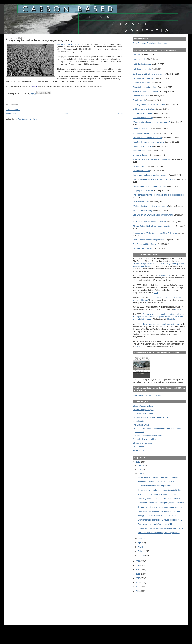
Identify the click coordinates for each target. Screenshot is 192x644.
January (142, 555)
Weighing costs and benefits (145, 133)
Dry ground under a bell (143, 146)
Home (65, 114)
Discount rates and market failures (147, 138)
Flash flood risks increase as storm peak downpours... (160, 511)
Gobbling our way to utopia (144, 109)
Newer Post (11, 114)
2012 (138, 570)
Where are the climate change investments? (151, 122)
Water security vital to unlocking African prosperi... (158, 533)
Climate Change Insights (143, 410)
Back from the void (141, 151)
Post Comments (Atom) (27, 119)
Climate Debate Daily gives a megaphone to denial (154, 226)
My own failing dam (141, 155)
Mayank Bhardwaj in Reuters (69, 44)
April (140, 543)
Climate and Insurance (142, 443)
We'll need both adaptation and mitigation (150, 206)
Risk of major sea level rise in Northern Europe (157, 494)
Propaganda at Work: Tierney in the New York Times (155, 233)
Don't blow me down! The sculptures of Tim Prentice (155, 179)
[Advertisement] (146, 607)
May (140, 538)
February (142, 551)
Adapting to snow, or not (143, 191)
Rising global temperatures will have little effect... (158, 516)
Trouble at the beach (142, 83)
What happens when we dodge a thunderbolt (152, 159)
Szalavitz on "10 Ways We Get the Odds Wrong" (153, 215)
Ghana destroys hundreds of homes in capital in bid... (160, 490)
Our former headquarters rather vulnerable (151, 175)
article (138, 346)
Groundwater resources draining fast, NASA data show (161, 503)
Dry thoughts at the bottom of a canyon (149, 74)
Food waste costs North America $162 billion (156, 524)
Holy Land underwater (142, 69)
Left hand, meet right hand (144, 78)
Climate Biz (171, 319)
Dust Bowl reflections (142, 129)
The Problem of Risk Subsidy (145, 244)
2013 (138, 565)
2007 (138, 591)
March (141, 547)
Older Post (119, 114)
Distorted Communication (144, 248)
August (141, 465)
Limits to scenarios (141, 202)
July (140, 470)
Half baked (137, 54)
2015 (138, 462)
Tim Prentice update (141, 171)
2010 (138, 578)
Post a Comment (13, 110)
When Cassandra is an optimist (146, 91)
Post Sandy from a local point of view (148, 142)
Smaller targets (139, 100)
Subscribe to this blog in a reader (147, 395)
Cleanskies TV (164, 275)
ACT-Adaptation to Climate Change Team (150, 417)
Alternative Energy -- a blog (144, 439)
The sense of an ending (143, 118)
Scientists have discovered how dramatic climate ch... (160, 477)
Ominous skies (139, 166)
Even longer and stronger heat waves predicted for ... (160, 520)
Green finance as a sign (143, 211)
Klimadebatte (138, 421)
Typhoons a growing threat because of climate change (160, 528)
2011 (138, 574)
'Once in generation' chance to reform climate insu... (159, 499)
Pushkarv (34, 87)
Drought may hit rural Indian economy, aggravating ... (160, 507)
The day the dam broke (143, 113)
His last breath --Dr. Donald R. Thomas (149, 186)
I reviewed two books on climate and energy (162, 324)
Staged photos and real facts (145, 87)
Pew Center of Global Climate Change (149, 435)
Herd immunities (140, 59)
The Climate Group (141, 425)
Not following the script (142, 64)
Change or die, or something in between (150, 240)
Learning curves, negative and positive (149, 104)
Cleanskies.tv (180, 309)
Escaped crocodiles (141, 96)
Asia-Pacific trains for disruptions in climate (156, 481)
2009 (138, 582)
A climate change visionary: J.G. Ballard (150, 222)
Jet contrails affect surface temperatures (154, 486)
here (156, 293)
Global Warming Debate (143, 406)
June (140, 474)
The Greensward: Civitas (143, 413)
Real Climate (138, 450)
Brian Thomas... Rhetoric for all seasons (150, 43)
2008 (138, 587)
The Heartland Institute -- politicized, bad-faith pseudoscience (159, 195)
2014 (138, 561)
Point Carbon (138, 447)
